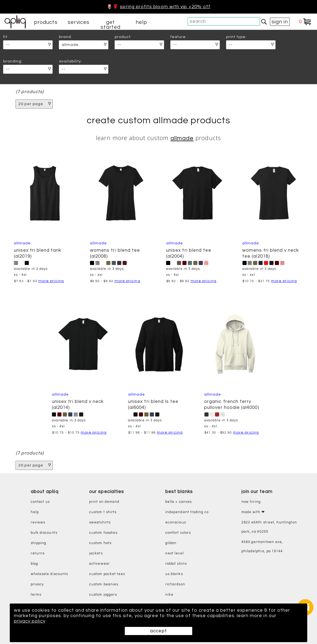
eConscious (176, 523)
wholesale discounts (49, 574)
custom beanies (104, 584)
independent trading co (187, 512)
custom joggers (103, 595)
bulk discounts (44, 533)
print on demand (104, 502)
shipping (39, 543)
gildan (171, 543)
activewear (100, 564)
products (46, 22)
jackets (96, 553)
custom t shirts (103, 512)
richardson (175, 584)
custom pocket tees (107, 574)
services (79, 22)
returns (38, 553)
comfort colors (178, 533)
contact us (40, 502)
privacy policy (30, 621)
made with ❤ (253, 512)
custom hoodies (103, 533)
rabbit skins (176, 564)
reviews (38, 523)
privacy (37, 584)
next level (175, 553)
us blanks (174, 574)
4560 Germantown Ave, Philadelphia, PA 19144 (262, 547)
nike (169, 595)
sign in (280, 22)
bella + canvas (178, 502)
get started (111, 25)
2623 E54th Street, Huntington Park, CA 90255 (269, 527)
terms (36, 595)
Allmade (182, 138)
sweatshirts (100, 523)
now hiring (251, 502)
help (141, 22)
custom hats (100, 543)
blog (34, 564)
